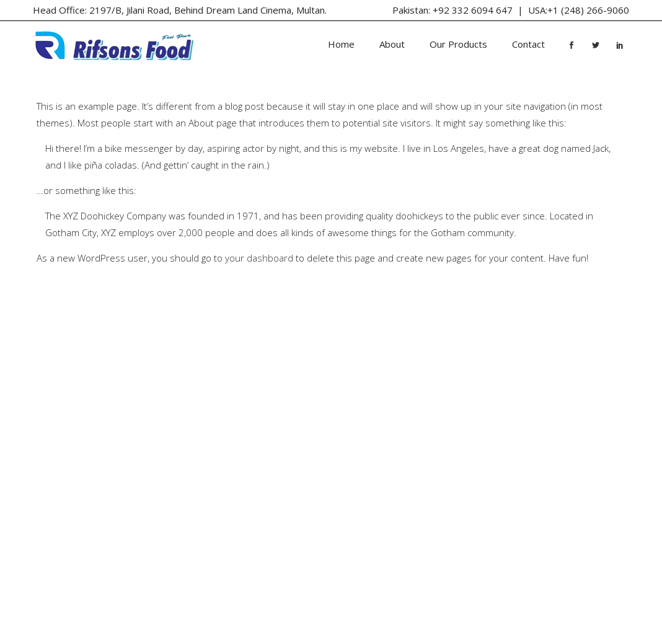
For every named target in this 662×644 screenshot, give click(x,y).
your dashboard (259, 258)
